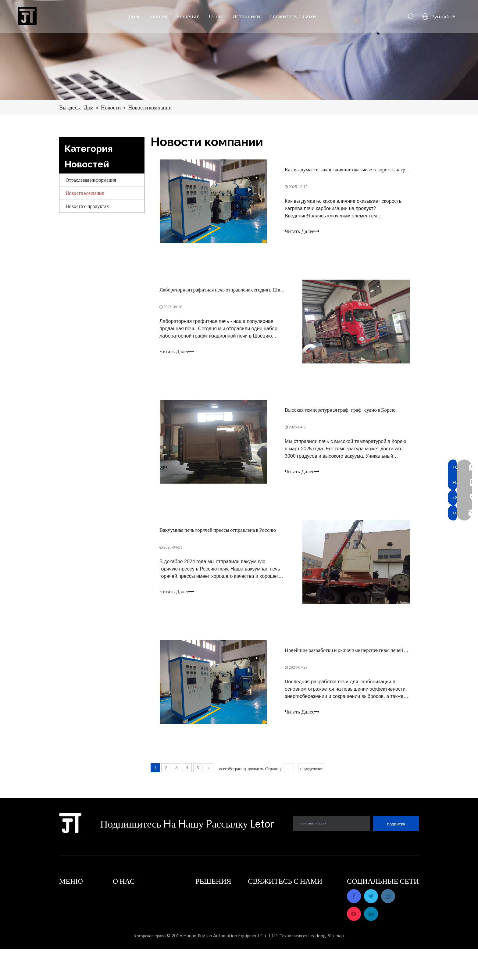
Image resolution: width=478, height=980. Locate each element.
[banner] (239, 50)
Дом (134, 17)
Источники (247, 17)
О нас (217, 17)
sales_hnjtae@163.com (293, 938)
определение (312, 771)
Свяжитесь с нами (293, 17)
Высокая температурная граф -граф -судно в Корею (340, 411)
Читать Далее (302, 232)
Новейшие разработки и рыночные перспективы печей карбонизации (360, 653)
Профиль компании (133, 895)
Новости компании (85, 193)
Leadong (317, 966)
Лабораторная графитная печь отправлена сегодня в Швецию (226, 290)
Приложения (209, 895)
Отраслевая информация (91, 180)
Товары (158, 17)
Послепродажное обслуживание (146, 904)
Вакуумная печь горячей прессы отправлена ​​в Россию (218, 532)
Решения (189, 17)
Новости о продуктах (87, 206)
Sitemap (336, 966)
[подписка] (396, 827)
